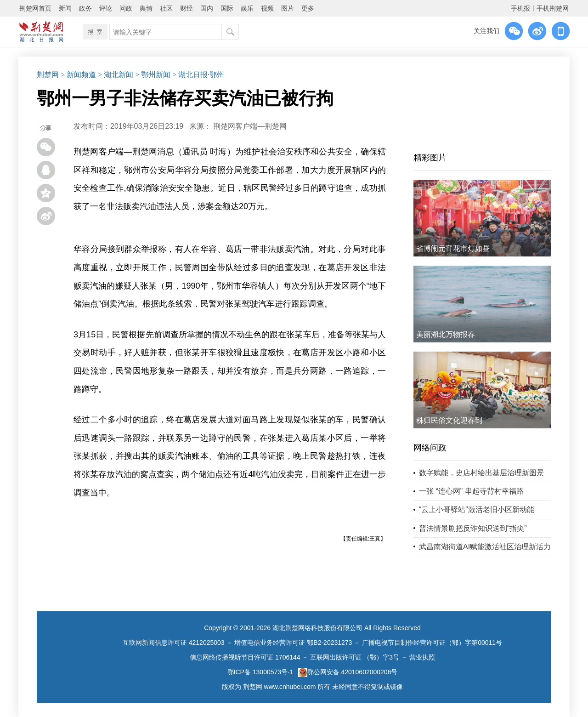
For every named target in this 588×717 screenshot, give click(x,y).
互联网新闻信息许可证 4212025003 (174, 643)
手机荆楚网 (553, 8)
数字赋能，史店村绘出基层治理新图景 (481, 473)
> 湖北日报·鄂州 (198, 75)
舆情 (146, 8)
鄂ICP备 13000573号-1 (260, 672)
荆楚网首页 (35, 8)
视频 (267, 8)
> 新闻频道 (78, 75)
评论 (106, 8)
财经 (187, 8)
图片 (288, 8)
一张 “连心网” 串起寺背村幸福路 (471, 491)
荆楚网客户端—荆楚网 (250, 126)
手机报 (520, 8)
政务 (85, 8)
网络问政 (430, 448)
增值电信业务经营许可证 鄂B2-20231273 (293, 643)
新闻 (65, 8)
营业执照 (422, 657)
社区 (166, 8)
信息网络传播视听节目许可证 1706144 (245, 657)
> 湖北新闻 (116, 75)
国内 (207, 8)
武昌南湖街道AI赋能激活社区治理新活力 (485, 547)
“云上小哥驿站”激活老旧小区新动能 (477, 509)
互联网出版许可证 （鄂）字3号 (355, 657)
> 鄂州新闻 (153, 75)
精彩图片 (430, 158)
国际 (227, 8)
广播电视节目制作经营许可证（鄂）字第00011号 (432, 643)
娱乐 (247, 8)
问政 (126, 8)
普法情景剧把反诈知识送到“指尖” (473, 528)
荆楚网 (48, 75)
